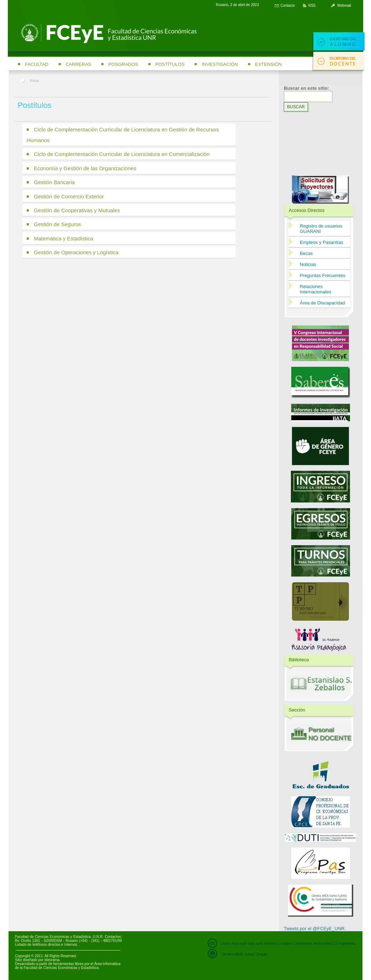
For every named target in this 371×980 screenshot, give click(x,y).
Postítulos (170, 64)
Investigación (220, 64)
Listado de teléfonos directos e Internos (46, 945)
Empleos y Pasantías (322, 242)
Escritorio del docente (338, 61)
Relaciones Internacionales (315, 289)
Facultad (37, 64)
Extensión (268, 64)
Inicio (35, 80)
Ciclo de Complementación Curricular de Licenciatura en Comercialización (122, 154)
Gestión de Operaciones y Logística (76, 252)
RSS (312, 6)
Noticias (308, 264)
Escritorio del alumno (338, 42)
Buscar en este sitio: (306, 88)
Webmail (344, 6)
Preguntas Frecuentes (323, 275)
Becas (306, 253)
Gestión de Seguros (58, 224)
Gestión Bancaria (54, 182)
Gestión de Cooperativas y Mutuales (77, 210)
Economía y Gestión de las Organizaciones (85, 168)
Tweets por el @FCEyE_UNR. (315, 929)
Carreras (78, 64)
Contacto (288, 6)
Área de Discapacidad (322, 303)
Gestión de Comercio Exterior (69, 196)
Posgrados (123, 64)
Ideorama (52, 960)
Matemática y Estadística (64, 238)
